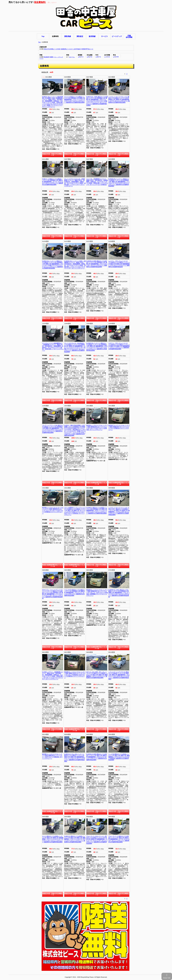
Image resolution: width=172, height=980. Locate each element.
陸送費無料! (40, 2)
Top (39, 42)
